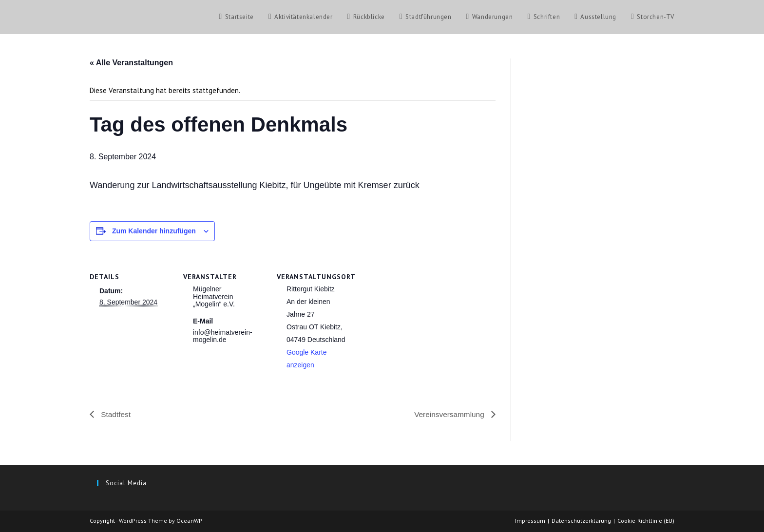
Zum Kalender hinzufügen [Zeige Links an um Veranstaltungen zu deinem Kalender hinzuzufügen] (154, 231)
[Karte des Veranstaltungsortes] (422, 324)
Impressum (530, 521)
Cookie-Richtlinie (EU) (646, 521)
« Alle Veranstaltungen (131, 63)
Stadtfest (115, 414)
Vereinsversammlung (449, 414)
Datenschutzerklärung (581, 521)
